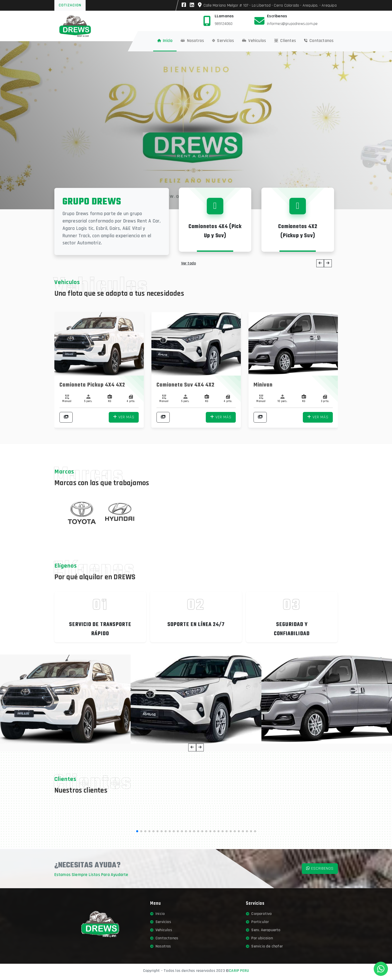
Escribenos (320, 868)
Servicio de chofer (264, 946)
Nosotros (161, 946)
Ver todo (189, 263)
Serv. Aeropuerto (263, 930)
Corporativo (259, 914)
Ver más (124, 417)
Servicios (161, 922)
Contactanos (164, 938)
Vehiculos (161, 930)
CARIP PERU (239, 971)
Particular (257, 922)
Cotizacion (70, 5)
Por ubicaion (259, 938)
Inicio (157, 914)
